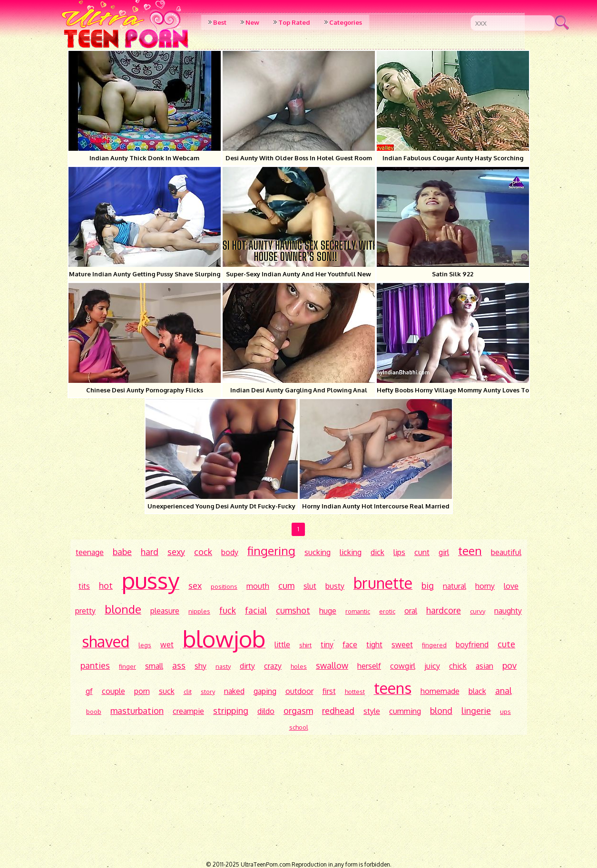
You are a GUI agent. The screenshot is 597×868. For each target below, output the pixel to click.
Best (220, 22)
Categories (346, 22)
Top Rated (294, 22)
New (252, 22)
